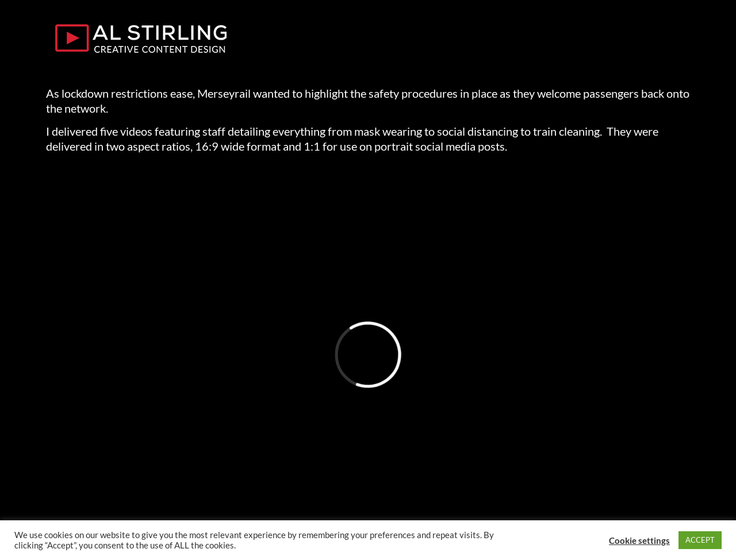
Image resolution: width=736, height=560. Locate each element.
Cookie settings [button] (639, 540)
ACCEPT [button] (700, 540)
